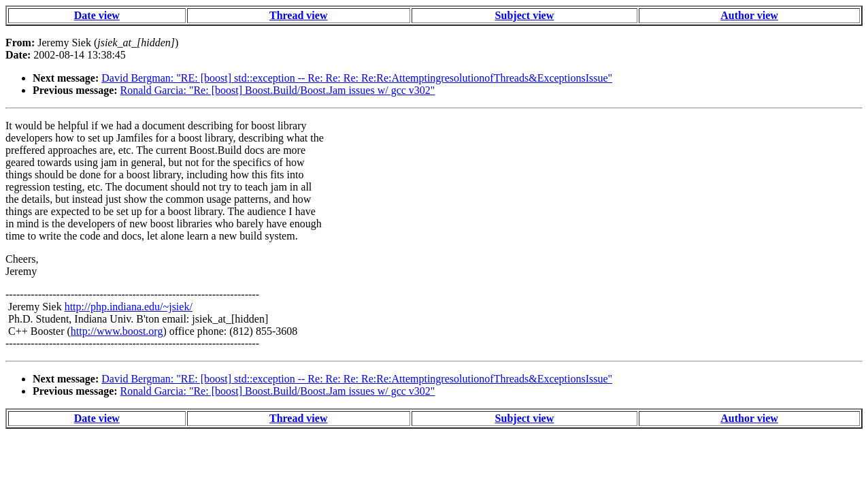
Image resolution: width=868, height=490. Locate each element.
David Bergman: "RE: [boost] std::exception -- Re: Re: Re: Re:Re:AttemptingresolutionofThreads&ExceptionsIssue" (357, 78)
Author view (749, 15)
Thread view (298, 15)
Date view (97, 15)
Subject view (525, 15)
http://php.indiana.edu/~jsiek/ (129, 307)
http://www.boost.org (117, 331)
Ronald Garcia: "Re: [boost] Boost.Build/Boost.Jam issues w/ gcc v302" (278, 90)
